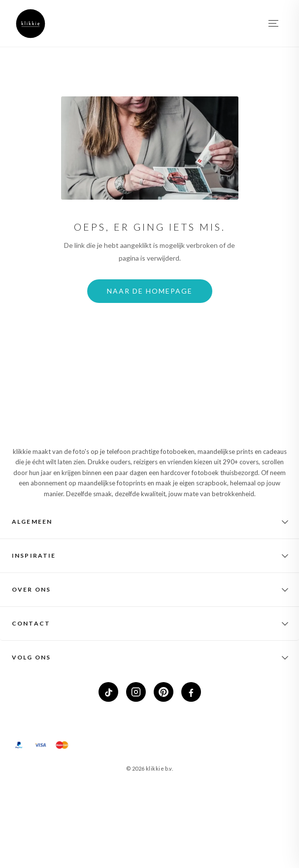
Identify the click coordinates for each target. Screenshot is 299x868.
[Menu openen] (274, 24)
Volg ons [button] (31, 657)
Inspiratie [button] (34, 555)
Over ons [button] (31, 589)
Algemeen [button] (32, 522)
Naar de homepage (150, 291)
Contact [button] (31, 623)
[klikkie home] (31, 24)
